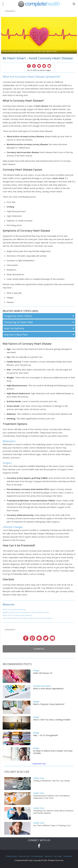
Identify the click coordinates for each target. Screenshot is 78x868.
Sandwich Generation (42, 686)
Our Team (58, 856)
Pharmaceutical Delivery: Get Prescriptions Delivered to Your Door (52, 797)
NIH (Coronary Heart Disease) (14, 609)
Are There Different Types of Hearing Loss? (52, 826)
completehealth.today (39, 764)
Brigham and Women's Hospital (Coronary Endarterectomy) (26, 612)
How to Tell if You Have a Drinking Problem (52, 720)
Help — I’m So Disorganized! (45, 735)
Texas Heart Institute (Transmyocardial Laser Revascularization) (27, 618)
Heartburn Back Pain (16, 335)
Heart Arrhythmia (14, 328)
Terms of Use (24, 856)
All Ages (36, 671)
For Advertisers (37, 856)
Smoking (10, 207)
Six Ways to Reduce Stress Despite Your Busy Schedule (53, 752)
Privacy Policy (11, 856)
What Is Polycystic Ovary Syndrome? (49, 704)
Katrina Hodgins (45, 70)
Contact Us (68, 856)
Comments (39, 649)
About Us (48, 856)
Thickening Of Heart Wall (18, 322)
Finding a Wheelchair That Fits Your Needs (52, 781)
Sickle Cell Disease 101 (43, 673)
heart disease (42, 106)
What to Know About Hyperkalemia (48, 689)
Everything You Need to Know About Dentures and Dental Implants (53, 812)
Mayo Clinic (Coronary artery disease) (17, 615)
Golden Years (39, 778)
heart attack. (59, 178)
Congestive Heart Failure (18, 316)
